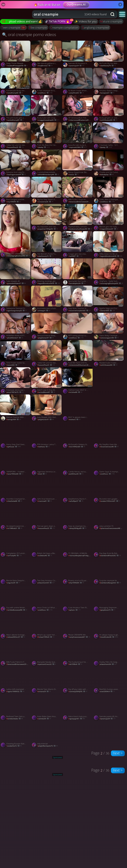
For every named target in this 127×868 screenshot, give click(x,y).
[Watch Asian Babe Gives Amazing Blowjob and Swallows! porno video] (47, 707)
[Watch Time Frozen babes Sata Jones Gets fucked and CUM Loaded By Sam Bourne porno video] (16, 354)
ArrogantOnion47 (109, 229)
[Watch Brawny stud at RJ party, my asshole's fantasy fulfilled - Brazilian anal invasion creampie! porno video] (78, 571)
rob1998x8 (75, 664)
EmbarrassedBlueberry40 (81, 120)
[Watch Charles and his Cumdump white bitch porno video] (109, 163)
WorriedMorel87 (46, 392)
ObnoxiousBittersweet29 (81, 202)
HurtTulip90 (14, 556)
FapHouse (14, 447)
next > (118, 753)
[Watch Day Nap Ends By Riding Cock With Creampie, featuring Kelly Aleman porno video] (109, 544)
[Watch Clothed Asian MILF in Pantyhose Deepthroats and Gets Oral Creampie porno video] (78, 381)
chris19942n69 (77, 447)
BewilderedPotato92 (110, 556)
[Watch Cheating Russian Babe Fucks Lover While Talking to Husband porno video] (16, 735)
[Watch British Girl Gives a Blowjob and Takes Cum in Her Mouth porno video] (47, 544)
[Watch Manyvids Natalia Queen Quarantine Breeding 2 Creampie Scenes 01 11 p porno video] (47, 653)
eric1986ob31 (14, 528)
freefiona (43, 447)
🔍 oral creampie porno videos (29, 34)
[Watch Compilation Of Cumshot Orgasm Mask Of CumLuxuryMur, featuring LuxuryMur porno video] (16, 544)
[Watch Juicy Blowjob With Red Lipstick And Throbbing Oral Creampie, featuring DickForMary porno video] (47, 408)
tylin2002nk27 (15, 338)
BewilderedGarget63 (110, 583)
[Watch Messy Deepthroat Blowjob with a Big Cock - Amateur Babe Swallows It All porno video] (78, 163)
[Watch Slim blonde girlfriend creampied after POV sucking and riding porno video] (47, 54)
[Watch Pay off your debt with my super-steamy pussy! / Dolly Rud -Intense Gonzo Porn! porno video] (78, 680)
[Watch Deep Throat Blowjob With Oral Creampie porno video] (16, 54)
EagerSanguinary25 (17, 311)
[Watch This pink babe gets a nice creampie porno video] (16, 109)
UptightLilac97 (45, 338)
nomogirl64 (14, 420)
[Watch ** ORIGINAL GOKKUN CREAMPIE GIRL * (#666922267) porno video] (78, 544)
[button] (122, 14)
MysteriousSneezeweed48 (112, 528)
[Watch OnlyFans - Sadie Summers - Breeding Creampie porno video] (109, 272)
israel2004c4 (107, 692)
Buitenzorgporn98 (109, 338)
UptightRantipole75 (47, 746)
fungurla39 (13, 583)
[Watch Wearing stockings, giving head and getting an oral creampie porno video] (47, 272)
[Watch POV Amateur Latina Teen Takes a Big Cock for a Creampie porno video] (47, 435)
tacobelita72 (14, 746)
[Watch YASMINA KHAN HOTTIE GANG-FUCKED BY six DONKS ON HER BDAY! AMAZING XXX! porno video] (16, 326)
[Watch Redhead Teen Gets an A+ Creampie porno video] (16, 707)
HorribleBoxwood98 (17, 610)
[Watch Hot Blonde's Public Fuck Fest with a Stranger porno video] (47, 245)
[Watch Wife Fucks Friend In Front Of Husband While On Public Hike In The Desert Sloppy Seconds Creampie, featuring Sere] (16, 653)
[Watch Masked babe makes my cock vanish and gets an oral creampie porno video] (109, 354)
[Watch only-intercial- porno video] (47, 735)
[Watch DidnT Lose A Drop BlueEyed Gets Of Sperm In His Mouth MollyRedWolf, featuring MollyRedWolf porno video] (47, 381)
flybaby (43, 147)
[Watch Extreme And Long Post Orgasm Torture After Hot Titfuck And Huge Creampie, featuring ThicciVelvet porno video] (16, 163)
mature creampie (111, 21)
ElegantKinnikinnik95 (111, 256)
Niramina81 (44, 501)
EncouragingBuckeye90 (18, 256)
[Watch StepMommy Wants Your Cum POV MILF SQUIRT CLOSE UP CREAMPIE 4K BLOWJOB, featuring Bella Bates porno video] (78, 490)
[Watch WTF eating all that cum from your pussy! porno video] (78, 326)
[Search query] (68, 14)
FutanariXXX (107, 311)
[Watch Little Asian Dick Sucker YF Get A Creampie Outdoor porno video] (109, 394)
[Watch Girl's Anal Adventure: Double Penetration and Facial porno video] (47, 490)
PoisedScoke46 (109, 637)
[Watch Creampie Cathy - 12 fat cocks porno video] (109, 136)
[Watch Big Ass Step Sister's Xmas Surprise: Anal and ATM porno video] (47, 190)
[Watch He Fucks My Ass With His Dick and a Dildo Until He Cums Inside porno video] (109, 54)
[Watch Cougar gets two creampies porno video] (78, 245)
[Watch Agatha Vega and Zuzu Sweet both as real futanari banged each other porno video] (109, 299)
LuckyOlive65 (76, 93)
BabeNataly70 (108, 66)
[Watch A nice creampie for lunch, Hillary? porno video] (47, 81)
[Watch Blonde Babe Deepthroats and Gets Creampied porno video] (16, 571)
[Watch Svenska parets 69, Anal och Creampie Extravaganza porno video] (109, 707)
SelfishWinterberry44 (48, 175)
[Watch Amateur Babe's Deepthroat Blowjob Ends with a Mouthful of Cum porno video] (109, 81)
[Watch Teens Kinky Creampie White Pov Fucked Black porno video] (109, 326)
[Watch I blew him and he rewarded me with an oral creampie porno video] (16, 136)
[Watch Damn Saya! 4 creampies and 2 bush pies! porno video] (109, 463)
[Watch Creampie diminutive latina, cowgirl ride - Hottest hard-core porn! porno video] (16, 381)
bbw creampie (38, 27)
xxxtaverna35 (45, 202)
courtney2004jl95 (78, 692)
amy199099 (14, 202)
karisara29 (44, 692)
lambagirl (44, 311)
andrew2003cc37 (16, 637)
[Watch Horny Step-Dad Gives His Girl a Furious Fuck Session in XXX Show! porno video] (16, 435)
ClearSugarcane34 (16, 175)
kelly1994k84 (76, 583)
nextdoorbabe (15, 719)
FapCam (74, 610)
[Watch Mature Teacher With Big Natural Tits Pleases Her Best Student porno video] (16, 408)
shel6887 (75, 256)
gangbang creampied (95, 27)
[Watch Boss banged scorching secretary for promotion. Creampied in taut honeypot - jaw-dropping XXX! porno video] (16, 190)
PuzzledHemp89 (15, 120)
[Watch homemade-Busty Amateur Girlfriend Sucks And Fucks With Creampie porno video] (16, 81)
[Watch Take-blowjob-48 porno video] (16, 272)
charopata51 (107, 93)
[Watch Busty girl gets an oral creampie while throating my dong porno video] (109, 109)
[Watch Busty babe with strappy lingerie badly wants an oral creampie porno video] (47, 109)
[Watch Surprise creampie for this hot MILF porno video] (109, 571)
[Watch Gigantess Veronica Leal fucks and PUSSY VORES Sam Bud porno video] (47, 463)
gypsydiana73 (107, 610)
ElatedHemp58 (15, 93)
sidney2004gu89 (77, 528)
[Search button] (113, 14)
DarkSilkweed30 (108, 120)
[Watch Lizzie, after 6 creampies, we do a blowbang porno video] (109, 190)
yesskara (74, 420)
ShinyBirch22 (45, 66)
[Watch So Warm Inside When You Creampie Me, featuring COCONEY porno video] (78, 81)
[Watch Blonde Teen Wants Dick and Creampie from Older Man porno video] (47, 680)
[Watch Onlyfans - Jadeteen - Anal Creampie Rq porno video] (16, 231)
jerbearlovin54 (46, 583)
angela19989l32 (15, 692)
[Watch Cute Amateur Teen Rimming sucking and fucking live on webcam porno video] (78, 599)
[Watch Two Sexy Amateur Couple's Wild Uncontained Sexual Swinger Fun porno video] (47, 571)
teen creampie (11, 27)
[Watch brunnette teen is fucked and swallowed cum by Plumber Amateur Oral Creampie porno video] (47, 299)
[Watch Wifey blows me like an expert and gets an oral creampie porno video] (109, 245)
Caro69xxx (45, 93)
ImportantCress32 (46, 664)
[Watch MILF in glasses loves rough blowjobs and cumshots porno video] (78, 408)
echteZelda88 (14, 501)
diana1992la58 (15, 474)
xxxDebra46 (45, 556)
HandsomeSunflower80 (80, 229)
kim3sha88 (75, 392)
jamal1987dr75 (15, 392)
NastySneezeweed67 (79, 637)
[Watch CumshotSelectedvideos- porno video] (47, 163)
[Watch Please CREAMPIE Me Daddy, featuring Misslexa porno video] (78, 626)
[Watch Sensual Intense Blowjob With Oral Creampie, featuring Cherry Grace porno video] (47, 326)
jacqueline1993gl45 (48, 229)
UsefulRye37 (76, 501)
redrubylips (106, 175)
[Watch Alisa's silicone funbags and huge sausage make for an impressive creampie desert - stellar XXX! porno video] (16, 626)
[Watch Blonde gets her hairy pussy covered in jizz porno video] (109, 218)
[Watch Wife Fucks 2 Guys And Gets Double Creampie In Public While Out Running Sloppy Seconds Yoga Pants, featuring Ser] (78, 190)
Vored (42, 474)
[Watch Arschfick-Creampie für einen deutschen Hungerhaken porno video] (16, 490)
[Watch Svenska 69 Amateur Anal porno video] (78, 54)
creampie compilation (64, 27)
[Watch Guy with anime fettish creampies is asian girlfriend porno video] (16, 599)
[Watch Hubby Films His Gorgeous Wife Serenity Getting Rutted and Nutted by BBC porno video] (109, 653)
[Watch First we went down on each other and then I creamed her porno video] (47, 517)
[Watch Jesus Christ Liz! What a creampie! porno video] (47, 599)
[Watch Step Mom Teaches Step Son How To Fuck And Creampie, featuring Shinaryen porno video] (78, 299)
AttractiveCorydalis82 (79, 311)
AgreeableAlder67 (16, 283)
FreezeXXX (13, 365)
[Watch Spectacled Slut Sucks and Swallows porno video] (78, 272)
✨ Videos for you (85, 21)
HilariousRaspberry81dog (81, 556)
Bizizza (74, 175)
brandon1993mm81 (110, 501)
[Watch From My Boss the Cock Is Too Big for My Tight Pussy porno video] (47, 136)
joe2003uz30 (76, 474)
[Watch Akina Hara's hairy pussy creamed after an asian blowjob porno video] (78, 707)
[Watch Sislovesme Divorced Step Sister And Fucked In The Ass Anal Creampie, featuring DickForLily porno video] (16, 299)
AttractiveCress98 (109, 447)
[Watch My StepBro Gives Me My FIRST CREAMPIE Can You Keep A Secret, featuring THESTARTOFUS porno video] (109, 435)
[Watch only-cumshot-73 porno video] (109, 517)
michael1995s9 (46, 637)
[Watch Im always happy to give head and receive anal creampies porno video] (109, 626)
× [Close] (120, 4)
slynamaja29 (76, 66)
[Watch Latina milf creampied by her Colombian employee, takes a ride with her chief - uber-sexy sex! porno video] (16, 680)
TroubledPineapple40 (17, 66)
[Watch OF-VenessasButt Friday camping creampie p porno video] (78, 109)
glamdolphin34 (77, 283)
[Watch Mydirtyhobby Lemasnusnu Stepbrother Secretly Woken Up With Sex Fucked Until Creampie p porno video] (78, 218)
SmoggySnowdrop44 (48, 120)
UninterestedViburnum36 (81, 365)
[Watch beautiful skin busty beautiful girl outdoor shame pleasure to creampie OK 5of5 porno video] (78, 136)
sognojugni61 (77, 719)
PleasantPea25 (15, 147)
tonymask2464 (78, 147)
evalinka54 (44, 719)
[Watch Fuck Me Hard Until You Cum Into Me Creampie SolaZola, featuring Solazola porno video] (78, 354)
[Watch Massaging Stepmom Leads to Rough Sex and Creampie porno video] (109, 599)
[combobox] (70, 14)
